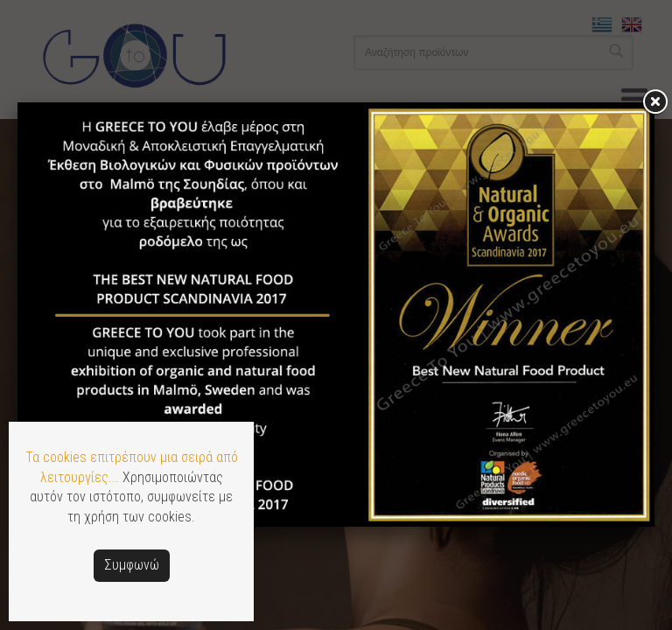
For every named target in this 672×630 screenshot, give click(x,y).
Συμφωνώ (132, 565)
